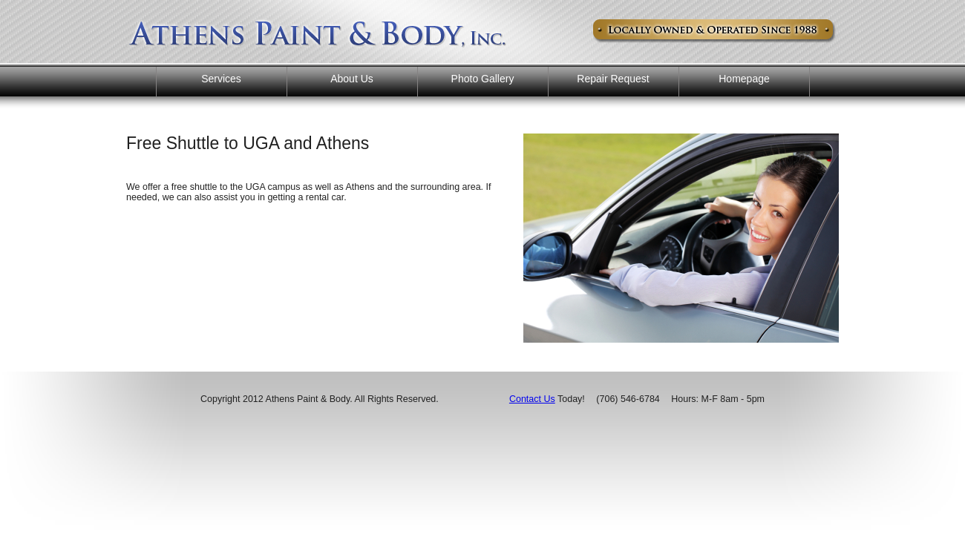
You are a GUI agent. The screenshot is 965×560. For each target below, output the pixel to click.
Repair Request (613, 79)
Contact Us (532, 399)
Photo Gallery (483, 79)
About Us (352, 79)
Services (221, 79)
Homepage (744, 79)
